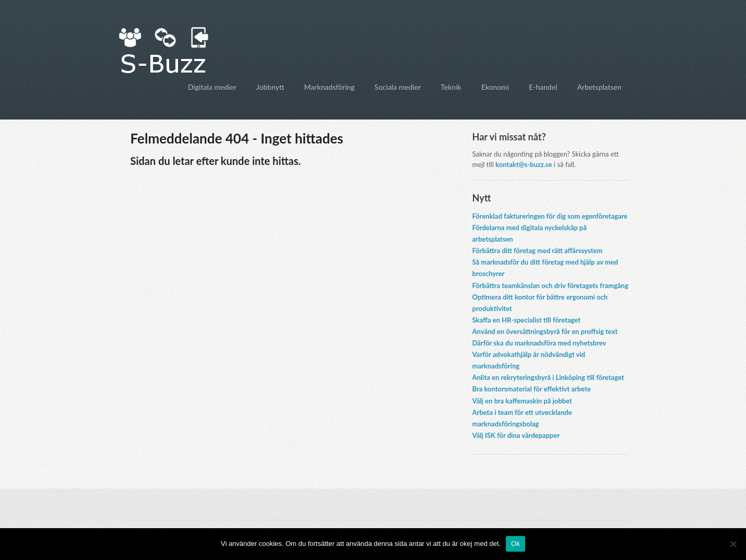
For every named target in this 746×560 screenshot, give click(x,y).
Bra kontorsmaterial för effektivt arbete (532, 389)
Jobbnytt (270, 87)
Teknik (451, 87)
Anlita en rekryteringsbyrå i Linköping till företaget (548, 377)
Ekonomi (495, 87)
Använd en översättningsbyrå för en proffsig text (545, 331)
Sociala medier (398, 87)
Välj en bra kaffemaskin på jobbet (522, 401)
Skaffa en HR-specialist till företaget (527, 320)
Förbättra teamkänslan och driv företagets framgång (550, 285)
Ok (516, 544)
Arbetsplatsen (599, 87)
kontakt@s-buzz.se (524, 164)
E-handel (543, 87)
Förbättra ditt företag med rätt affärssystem (538, 251)
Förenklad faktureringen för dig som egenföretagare (550, 216)
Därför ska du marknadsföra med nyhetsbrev (540, 343)
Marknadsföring (330, 87)
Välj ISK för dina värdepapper (516, 435)
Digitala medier (212, 87)
